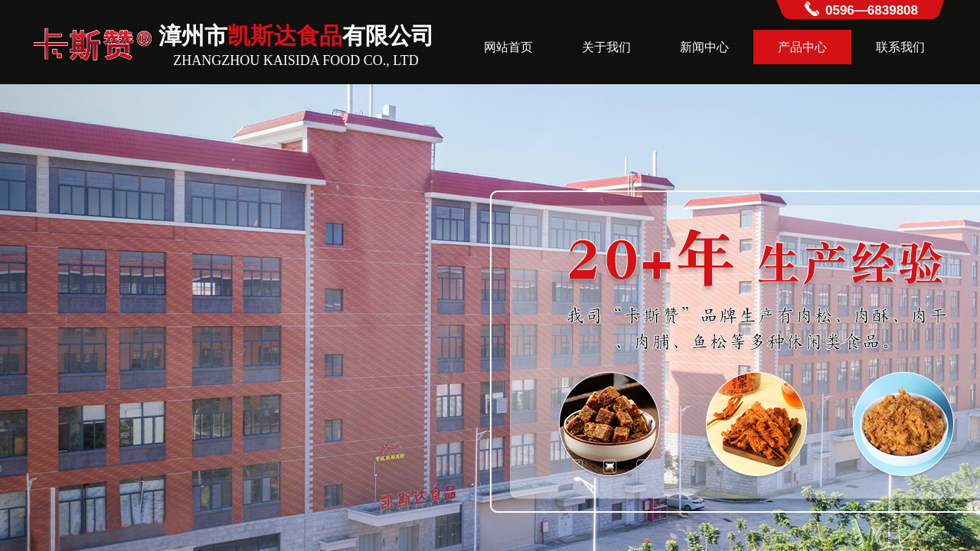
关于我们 (606, 47)
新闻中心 (704, 47)
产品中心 (802, 47)
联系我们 (900, 47)
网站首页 (508, 47)
